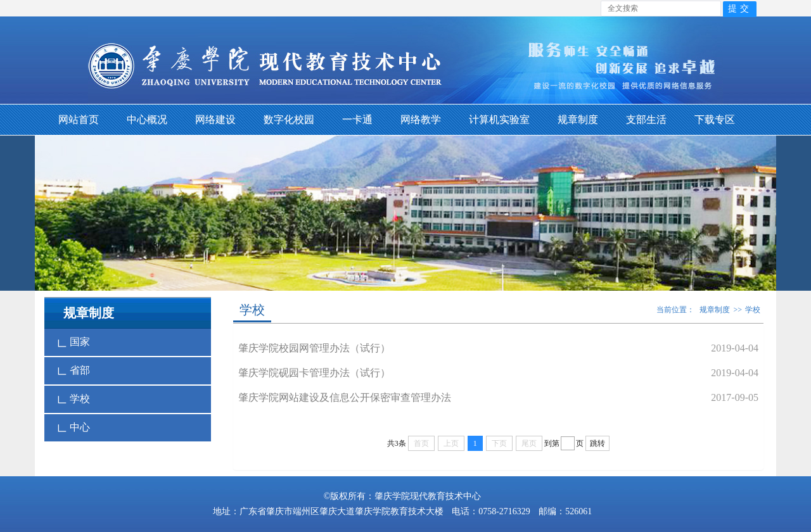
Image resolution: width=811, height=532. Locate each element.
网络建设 (215, 119)
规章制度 (578, 119)
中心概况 (147, 119)
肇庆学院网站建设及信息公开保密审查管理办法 (345, 397)
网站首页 (79, 119)
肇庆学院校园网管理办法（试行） (314, 348)
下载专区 (715, 119)
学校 (73, 399)
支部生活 (646, 119)
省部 (73, 370)
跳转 (597, 443)
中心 (73, 427)
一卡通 (357, 119)
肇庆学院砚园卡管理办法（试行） (314, 373)
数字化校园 (289, 119)
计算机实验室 (499, 119)
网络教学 (421, 119)
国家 (73, 342)
